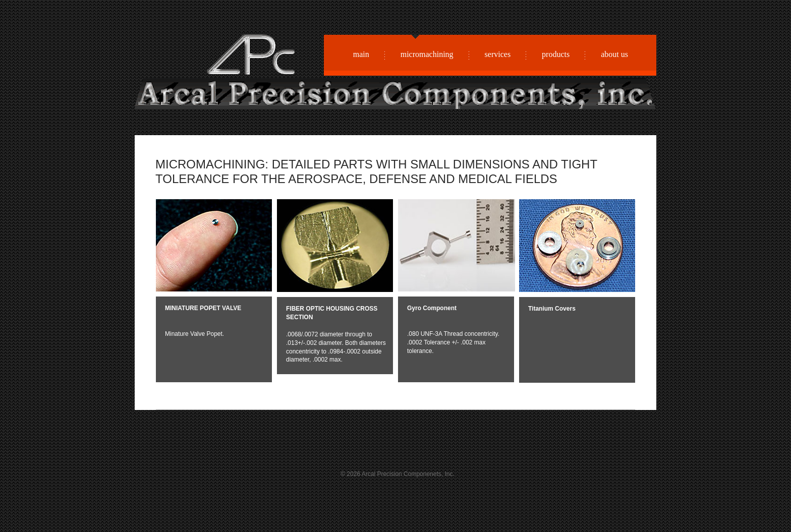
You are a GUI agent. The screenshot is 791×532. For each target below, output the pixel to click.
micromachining (427, 53)
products (556, 54)
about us (614, 54)
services (498, 54)
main (361, 54)
